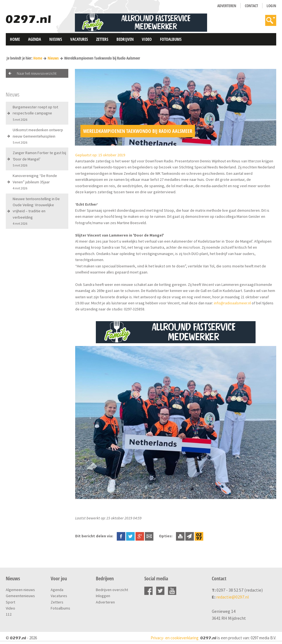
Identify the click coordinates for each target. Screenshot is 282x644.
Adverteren (227, 6)
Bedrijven (125, 39)
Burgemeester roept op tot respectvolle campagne (35, 113)
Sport (10, 602)
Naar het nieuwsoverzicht (37, 73)
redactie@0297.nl (233, 597)
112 (9, 614)
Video (147, 39)
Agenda (35, 39)
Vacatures (79, 39)
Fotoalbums (171, 39)
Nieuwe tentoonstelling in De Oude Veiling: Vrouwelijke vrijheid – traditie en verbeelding (36, 211)
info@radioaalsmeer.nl (232, 303)
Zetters (102, 39)
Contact (251, 6)
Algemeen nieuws (20, 590)
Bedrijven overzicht (112, 590)
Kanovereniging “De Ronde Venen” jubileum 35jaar (35, 182)
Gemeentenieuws (20, 596)
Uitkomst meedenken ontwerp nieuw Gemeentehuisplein (38, 136)
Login (271, 6)
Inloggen (103, 596)
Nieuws (56, 39)
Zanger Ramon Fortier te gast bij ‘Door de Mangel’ (39, 159)
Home (15, 39)
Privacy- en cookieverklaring (175, 638)
